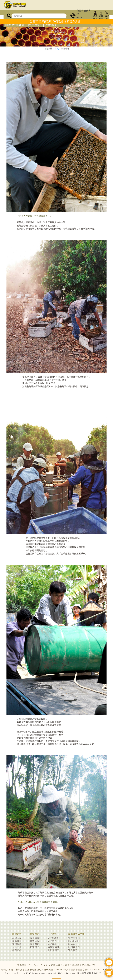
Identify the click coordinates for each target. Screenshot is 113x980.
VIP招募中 (53, 938)
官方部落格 (74, 938)
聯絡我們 (73, 950)
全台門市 (17, 947)
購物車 (107, 16)
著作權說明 (54, 950)
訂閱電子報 (74, 947)
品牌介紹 (17, 938)
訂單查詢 (101, 16)
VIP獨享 (52, 944)
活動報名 (51, 25)
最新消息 (17, 950)
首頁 (57, 49)
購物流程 (35, 941)
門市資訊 (35, 25)
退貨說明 (35, 947)
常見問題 (35, 944)
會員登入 (95, 16)
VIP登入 (52, 941)
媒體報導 (17, 944)
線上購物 (35, 938)
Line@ (72, 944)
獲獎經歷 (17, 941)
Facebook (73, 941)
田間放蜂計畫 (15, 25)
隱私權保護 (54, 947)
